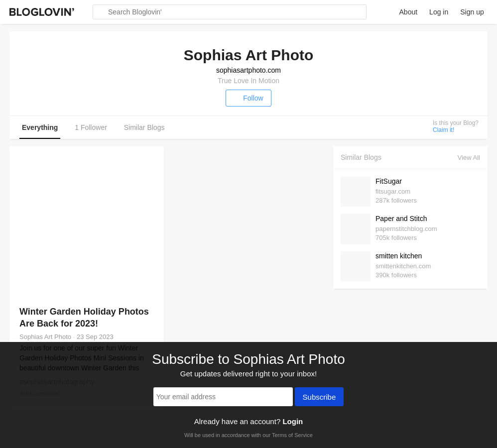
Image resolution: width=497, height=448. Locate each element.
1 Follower (91, 127)
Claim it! (443, 130)
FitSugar (389, 181)
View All (469, 158)
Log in (439, 12)
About (409, 12)
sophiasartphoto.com (248, 70)
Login (293, 421)
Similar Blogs (144, 127)
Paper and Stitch (401, 219)
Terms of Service (292, 435)
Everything (40, 127)
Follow (248, 98)
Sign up (472, 12)
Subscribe (319, 398)
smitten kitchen (399, 256)
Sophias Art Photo (45, 337)
